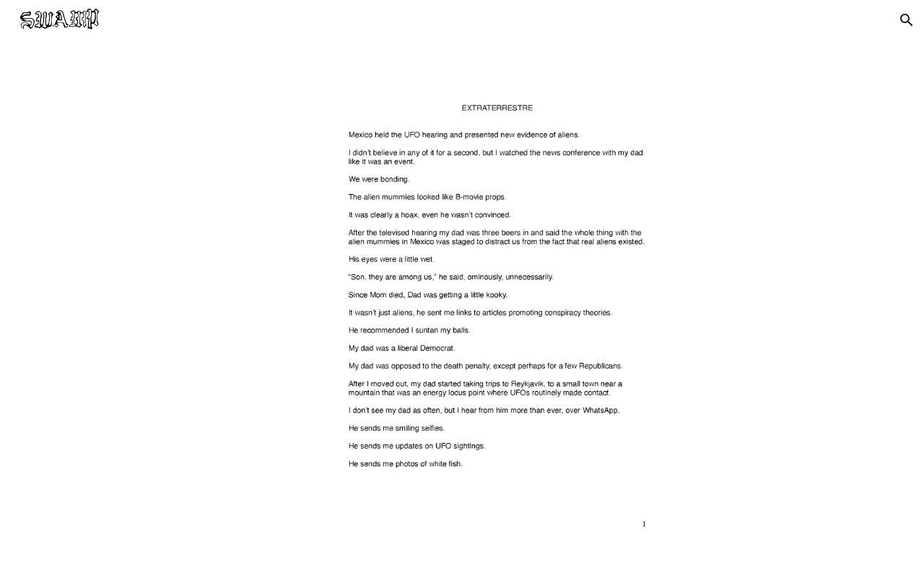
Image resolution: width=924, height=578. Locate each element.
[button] (907, 20)
